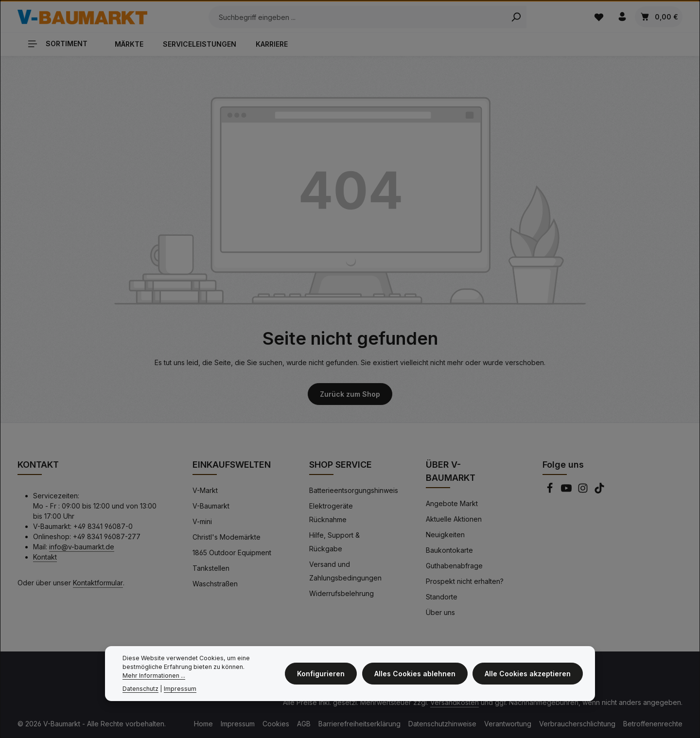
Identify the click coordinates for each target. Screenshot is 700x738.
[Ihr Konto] (622, 17)
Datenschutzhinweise (442, 723)
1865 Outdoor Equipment (232, 552)
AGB (304, 723)
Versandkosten (455, 702)
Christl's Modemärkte (227, 536)
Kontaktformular (98, 582)
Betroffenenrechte (653, 723)
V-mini (202, 521)
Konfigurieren (324, 674)
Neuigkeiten (445, 534)
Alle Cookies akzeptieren (528, 674)
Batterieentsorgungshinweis (354, 490)
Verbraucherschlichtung (577, 723)
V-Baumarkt (211, 505)
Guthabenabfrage (454, 565)
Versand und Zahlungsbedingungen (345, 571)
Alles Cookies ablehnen (416, 674)
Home (203, 723)
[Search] (510, 17)
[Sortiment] (61, 43)
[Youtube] (567, 490)
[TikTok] (599, 490)
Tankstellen (211, 568)
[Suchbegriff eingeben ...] (351, 17)
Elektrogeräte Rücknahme (331, 512)
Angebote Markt (452, 503)
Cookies (276, 723)
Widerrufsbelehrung (341, 593)
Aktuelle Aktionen (454, 518)
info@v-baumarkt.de (82, 546)
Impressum (238, 723)
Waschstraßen (215, 583)
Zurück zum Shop (350, 394)
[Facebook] (551, 490)
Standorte (442, 596)
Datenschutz (140, 689)
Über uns (440, 612)
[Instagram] (584, 490)
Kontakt (45, 556)
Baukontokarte (449, 550)
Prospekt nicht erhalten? (465, 581)
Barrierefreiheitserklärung (359, 723)
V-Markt (205, 490)
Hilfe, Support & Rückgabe (334, 541)
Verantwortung (508, 723)
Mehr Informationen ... (154, 676)
